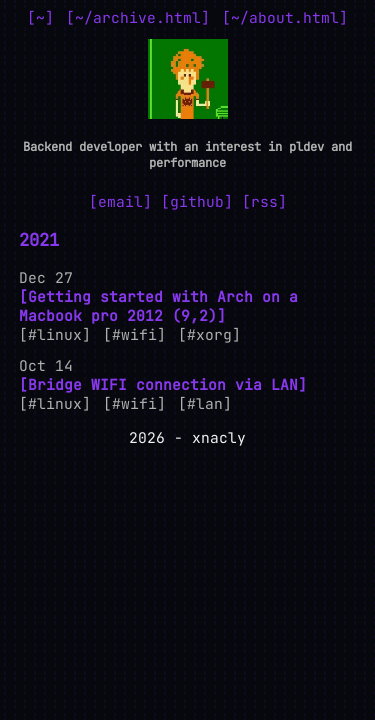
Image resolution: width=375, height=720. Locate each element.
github (197, 201)
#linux (55, 334)
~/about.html (285, 17)
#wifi (134, 334)
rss (264, 201)
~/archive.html (138, 17)
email (120, 201)
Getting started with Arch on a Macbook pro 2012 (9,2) (158, 306)
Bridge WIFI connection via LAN (163, 384)
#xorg (209, 334)
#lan (205, 403)
